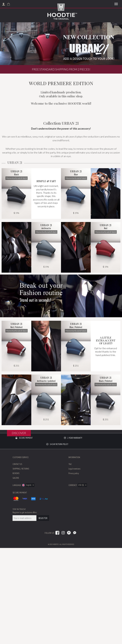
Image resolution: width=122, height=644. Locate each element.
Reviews (16, 569)
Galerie (16, 574)
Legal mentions (74, 565)
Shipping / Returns (21, 565)
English (30, 581)
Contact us (17, 560)
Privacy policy (74, 569)
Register (43, 614)
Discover (19, 500)
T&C (70, 560)
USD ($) (82, 581)
